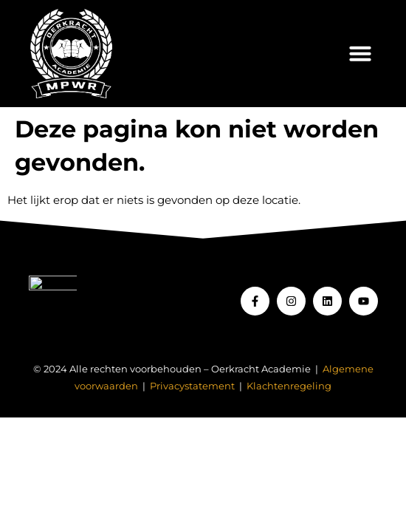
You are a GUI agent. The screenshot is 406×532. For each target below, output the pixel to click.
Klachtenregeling (289, 386)
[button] (360, 53)
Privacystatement (192, 386)
